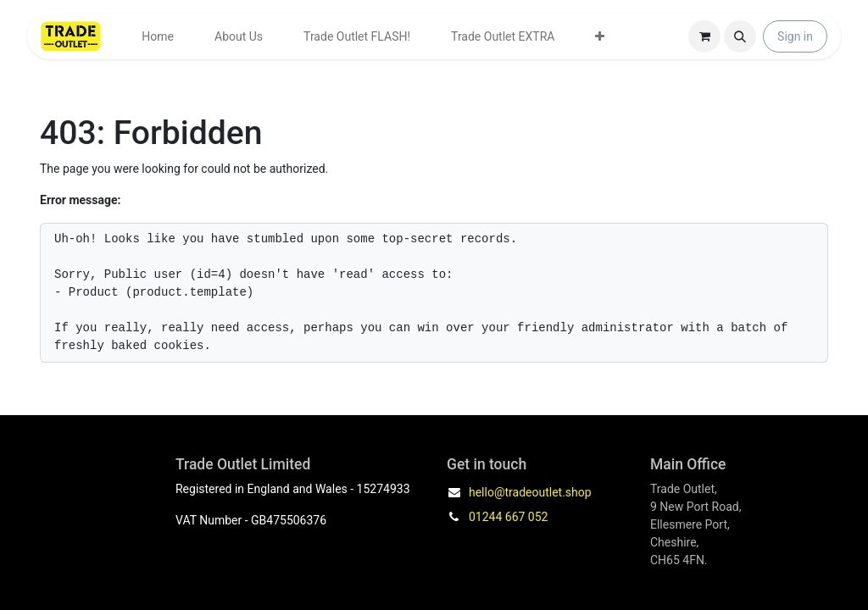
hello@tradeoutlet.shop (530, 492)
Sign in (795, 36)
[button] (740, 36)
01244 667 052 (509, 517)
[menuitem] (158, 37)
